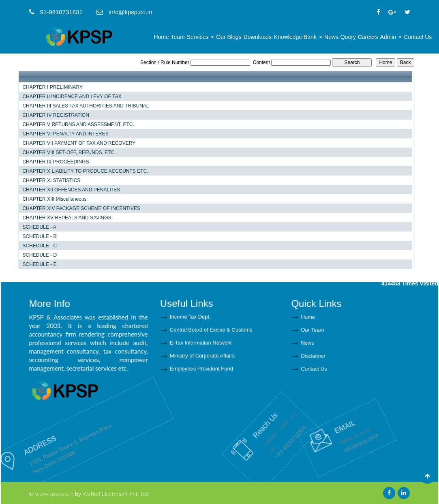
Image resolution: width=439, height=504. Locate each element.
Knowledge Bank (298, 37)
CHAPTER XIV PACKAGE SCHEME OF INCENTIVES (81, 208)
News (331, 37)
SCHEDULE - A (39, 227)
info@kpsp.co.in (336, 433)
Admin (391, 37)
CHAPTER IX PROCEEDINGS (56, 162)
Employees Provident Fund (201, 371)
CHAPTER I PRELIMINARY (52, 87)
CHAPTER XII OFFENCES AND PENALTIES (71, 190)
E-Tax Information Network (201, 345)
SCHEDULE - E (39, 264)
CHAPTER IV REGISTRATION (56, 115)
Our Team (332, 330)
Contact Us (418, 37)
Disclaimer (333, 356)
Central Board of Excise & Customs (211, 332)
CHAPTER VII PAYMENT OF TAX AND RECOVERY (79, 143)
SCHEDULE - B (39, 236)
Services (201, 37)
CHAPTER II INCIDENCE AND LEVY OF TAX (72, 97)
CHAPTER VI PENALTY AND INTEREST (67, 134)
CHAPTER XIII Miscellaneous (54, 199)
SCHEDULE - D (40, 255)
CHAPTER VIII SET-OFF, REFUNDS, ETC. (69, 152)
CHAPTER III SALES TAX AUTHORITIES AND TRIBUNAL (86, 106)
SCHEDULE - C (40, 246)
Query (348, 37)
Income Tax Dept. (190, 319)
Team (178, 37)
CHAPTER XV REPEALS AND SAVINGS (67, 218)
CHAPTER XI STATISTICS (51, 180)
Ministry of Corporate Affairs (202, 358)
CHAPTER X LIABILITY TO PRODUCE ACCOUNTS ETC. (85, 171)
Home (161, 37)
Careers (368, 37)
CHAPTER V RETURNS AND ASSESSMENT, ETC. (78, 124)
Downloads (258, 37)
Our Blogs (229, 37)
